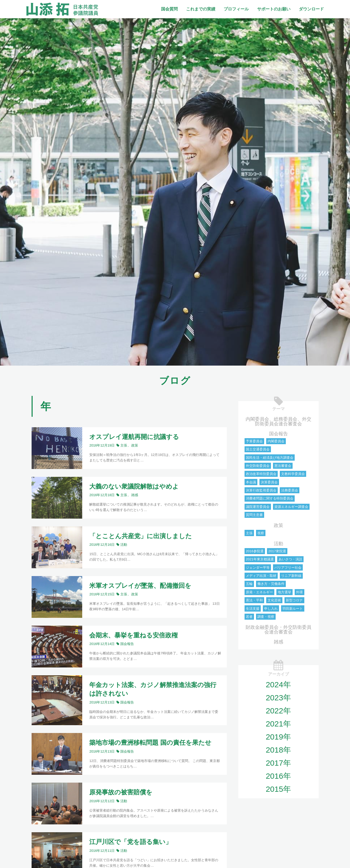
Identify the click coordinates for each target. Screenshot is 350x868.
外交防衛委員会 (258, 466)
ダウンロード (311, 9)
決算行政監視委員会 (261, 490)
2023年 (278, 698)
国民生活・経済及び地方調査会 (270, 458)
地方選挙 (284, 592)
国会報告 (278, 434)
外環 (299, 592)
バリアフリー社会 (288, 568)
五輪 (249, 584)
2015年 (278, 789)
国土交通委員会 (258, 449)
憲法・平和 (254, 600)
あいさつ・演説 (290, 559)
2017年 (278, 763)
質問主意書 (254, 515)
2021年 (278, 724)
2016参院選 (255, 551)
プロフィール (236, 9)
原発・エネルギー (259, 592)
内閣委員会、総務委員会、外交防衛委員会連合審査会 (278, 421)
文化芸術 (274, 600)
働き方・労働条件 (271, 584)
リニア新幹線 (291, 576)
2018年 (278, 750)
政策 (278, 525)
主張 (249, 533)
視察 (261, 533)
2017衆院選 (277, 551)
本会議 (251, 482)
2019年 (278, 737)
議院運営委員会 (258, 507)
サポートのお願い (274, 9)
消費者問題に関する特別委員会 (270, 498)
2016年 (278, 776)
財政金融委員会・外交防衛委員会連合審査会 (278, 630)
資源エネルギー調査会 (291, 507)
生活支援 (253, 609)
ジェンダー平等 (258, 568)
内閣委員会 (276, 441)
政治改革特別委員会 (261, 474)
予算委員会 (254, 441)
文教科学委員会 (293, 474)
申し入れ (271, 609)
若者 (249, 617)
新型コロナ (294, 600)
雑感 (278, 642)
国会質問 (169, 9)
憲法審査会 (283, 466)
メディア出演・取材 (261, 576)
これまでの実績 (201, 9)
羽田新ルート (293, 609)
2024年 (278, 685)
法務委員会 (290, 490)
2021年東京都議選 (260, 559)
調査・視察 (266, 617)
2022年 (278, 711)
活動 (278, 544)
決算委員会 (269, 482)
